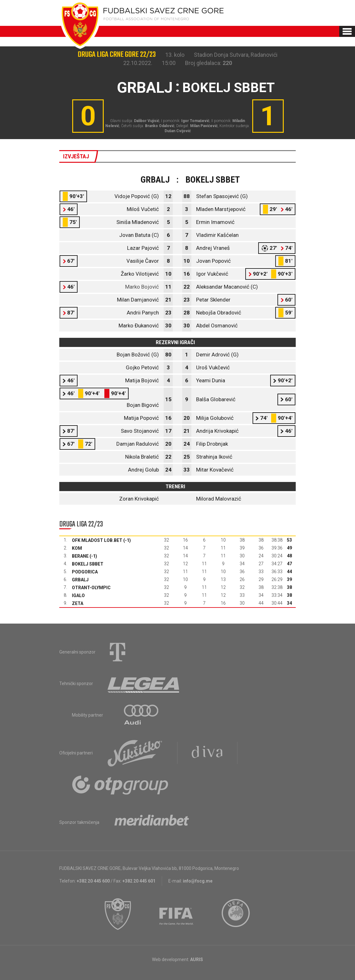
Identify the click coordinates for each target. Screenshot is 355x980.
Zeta (78, 603)
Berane (80, 556)
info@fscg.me (198, 881)
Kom (77, 548)
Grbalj (80, 580)
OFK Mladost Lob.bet (97, 540)
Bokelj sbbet (88, 564)
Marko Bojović (142, 287)
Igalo (78, 596)
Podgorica (85, 572)
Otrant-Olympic (91, 588)
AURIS (197, 959)
